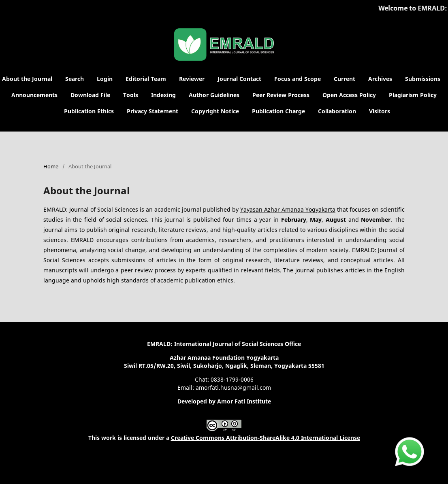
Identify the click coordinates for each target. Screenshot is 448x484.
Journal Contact (239, 79)
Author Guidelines (214, 95)
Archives (380, 79)
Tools (131, 95)
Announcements (34, 95)
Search (75, 79)
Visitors (380, 111)
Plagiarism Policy (413, 95)
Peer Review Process (281, 95)
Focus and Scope (298, 79)
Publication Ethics (89, 111)
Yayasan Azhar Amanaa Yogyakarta (288, 209)
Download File (90, 95)
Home (51, 166)
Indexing (163, 95)
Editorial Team (146, 79)
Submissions (423, 79)
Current (345, 79)
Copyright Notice (215, 111)
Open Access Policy (349, 95)
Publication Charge (278, 111)
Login (105, 79)
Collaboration (337, 111)
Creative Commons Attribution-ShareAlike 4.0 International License (266, 438)
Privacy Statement (153, 111)
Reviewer (192, 79)
